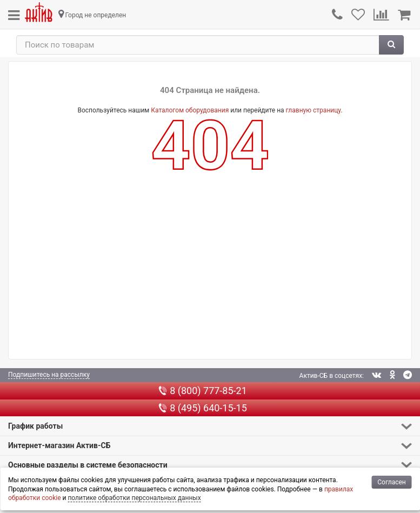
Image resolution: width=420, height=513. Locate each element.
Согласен (392, 482)
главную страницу (314, 110)
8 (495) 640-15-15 (203, 408)
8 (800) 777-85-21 (203, 391)
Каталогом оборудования (190, 110)
